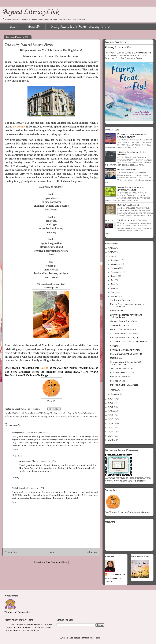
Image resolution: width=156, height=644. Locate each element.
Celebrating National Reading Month (128, 342)
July (113, 280)
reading (71, 417)
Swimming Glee (117, 381)
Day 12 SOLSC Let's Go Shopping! (126, 354)
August (114, 276)
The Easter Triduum (120, 300)
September (116, 272)
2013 (111, 440)
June (113, 284)
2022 (111, 403)
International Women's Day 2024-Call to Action (127, 363)
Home (14, 27)
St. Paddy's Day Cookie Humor (124, 334)
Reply (15, 450)
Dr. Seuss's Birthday (84, 413)
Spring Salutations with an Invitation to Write (131, 189)
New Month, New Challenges (124, 385)
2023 (111, 399)
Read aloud (61, 417)
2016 (111, 428)
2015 (111, 432)
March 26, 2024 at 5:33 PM (32, 488)
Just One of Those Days (122, 369)
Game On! (115, 346)
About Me (34, 27)
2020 (111, 411)
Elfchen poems (12, 417)
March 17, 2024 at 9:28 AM (44, 461)
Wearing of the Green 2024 (124, 338)
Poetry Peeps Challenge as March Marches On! (127, 305)
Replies (19, 456)
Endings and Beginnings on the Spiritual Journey (132, 136)
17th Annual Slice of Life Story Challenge (40, 413)
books (64, 413)
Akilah (15, 488)
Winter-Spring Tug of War (124, 321)
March (114, 296)
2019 (111, 415)
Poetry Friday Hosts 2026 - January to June (80, 27)
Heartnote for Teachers (122, 373)
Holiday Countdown (126, 170)
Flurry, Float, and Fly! (118, 48)
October (115, 268)
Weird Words (117, 311)
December (116, 260)
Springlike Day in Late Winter (125, 350)
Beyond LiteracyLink (30, 12)
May (113, 288)
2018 (111, 419)
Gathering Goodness (120, 377)
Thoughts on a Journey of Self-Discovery (133, 153)
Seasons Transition (120, 325)
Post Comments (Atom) (58, 562)
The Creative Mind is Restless (132, 220)
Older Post (92, 552)
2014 (111, 436)
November (116, 264)
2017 (111, 423)
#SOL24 (16, 413)
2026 (111, 248)
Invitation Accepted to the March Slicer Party (127, 316)
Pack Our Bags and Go (128, 205)
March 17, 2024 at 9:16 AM (37, 433)
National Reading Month (42, 417)
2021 (111, 407)
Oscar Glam (116, 358)
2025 (111, 252)
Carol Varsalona (117, 575)
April (114, 292)
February (116, 390)
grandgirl (25, 417)
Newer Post (11, 552)
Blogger (96, 638)
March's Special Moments (123, 329)
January (115, 394)
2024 (111, 256)
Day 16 (71, 413)
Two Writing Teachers (87, 417)
